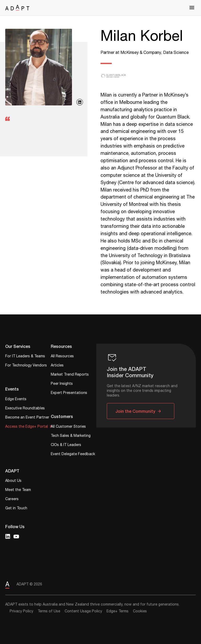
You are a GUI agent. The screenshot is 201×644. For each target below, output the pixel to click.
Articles (57, 366)
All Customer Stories (68, 427)
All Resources (62, 357)
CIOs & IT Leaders (66, 445)
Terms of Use (49, 611)
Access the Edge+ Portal (27, 427)
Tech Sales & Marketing (71, 436)
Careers (12, 499)
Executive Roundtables (25, 409)
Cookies (140, 611)
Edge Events (16, 400)
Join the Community (135, 411)
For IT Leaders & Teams (25, 357)
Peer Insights (62, 384)
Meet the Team (18, 490)
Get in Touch (16, 509)
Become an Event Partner (27, 418)
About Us (13, 481)
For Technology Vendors (26, 366)
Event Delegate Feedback (73, 454)
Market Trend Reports (70, 375)
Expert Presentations (69, 393)
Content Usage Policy (83, 611)
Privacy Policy (21, 611)
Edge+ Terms (118, 611)
